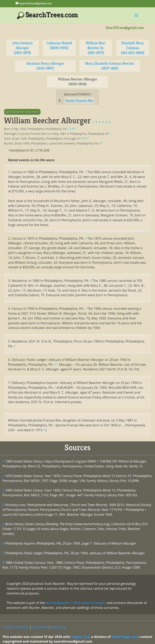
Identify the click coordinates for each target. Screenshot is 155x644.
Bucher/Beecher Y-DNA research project (76, 603)
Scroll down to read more (22, 112)
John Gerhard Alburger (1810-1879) (22, 48)
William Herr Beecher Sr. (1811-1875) (96, 48)
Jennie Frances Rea (79, 101)
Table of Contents (16, 627)
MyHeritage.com (125, 637)
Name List (59, 627)
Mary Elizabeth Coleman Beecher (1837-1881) (110, 66)
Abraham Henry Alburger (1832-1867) (45, 66)
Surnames (40, 627)
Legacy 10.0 (80, 637)
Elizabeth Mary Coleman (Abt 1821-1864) (132, 48)
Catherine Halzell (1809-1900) (59, 45)
